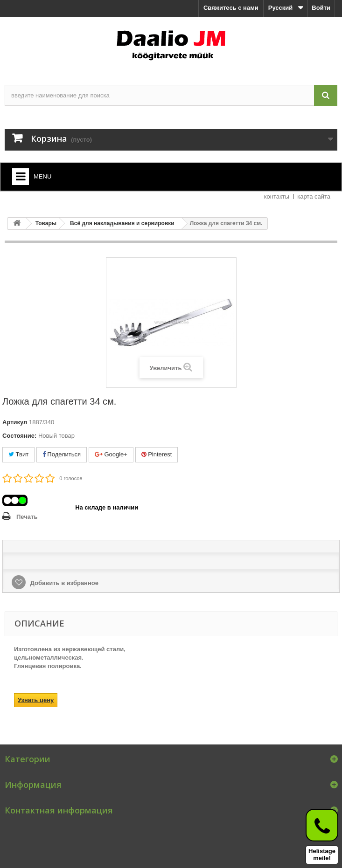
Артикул (15, 422)
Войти (321, 8)
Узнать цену (36, 700)
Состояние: (19, 436)
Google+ (111, 454)
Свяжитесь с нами (231, 8)
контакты (277, 196)
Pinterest (157, 454)
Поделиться (62, 454)
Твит (18, 454)
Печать (27, 517)
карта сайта (314, 196)
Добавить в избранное (63, 583)
